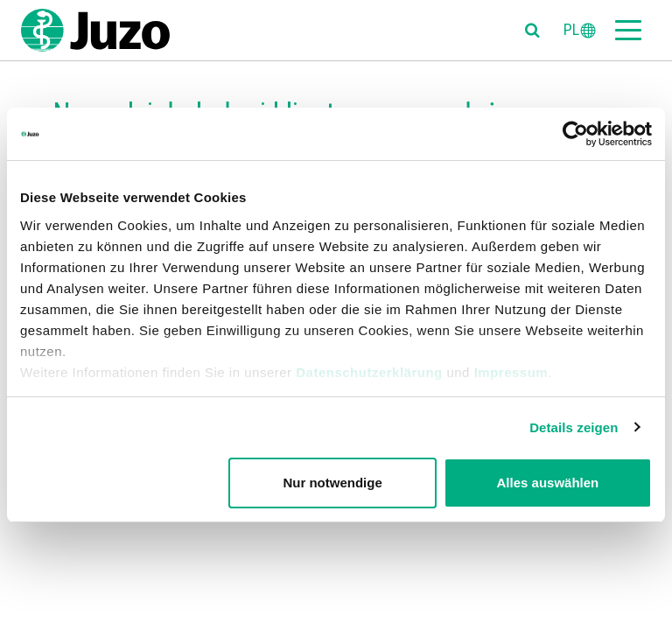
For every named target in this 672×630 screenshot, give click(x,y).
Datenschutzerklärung (369, 372)
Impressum (511, 372)
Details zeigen (574, 427)
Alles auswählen (548, 483)
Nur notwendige (332, 483)
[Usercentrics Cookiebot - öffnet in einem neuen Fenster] (575, 134)
